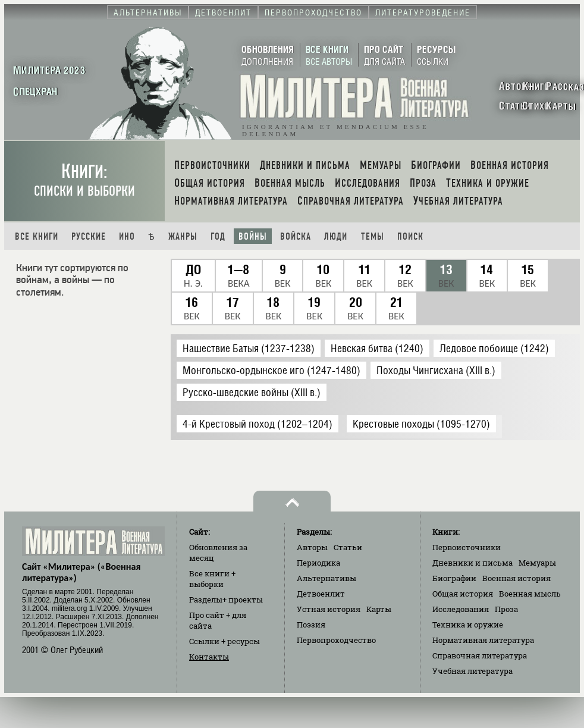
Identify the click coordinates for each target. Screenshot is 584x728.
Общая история (463, 594)
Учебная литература (472, 671)
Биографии (454, 578)
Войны (253, 236)
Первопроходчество (336, 640)
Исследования (461, 609)
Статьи (348, 547)
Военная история (517, 578)
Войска (296, 236)
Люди (336, 236)
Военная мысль (530, 594)
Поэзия (311, 625)
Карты (379, 609)
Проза (506, 609)
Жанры (183, 236)
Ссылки (225, 641)
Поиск (410, 236)
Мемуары (537, 563)
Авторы (312, 547)
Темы (373, 236)
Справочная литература (480, 655)
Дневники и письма (472, 563)
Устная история (329, 609)
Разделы (226, 600)
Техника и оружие (468, 625)
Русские (89, 236)
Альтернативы (326, 578)
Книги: (84, 180)
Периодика (318, 563)
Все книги (37, 236)
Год (218, 236)
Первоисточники (467, 547)
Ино (127, 236)
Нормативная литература (483, 640)
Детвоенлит (321, 594)
